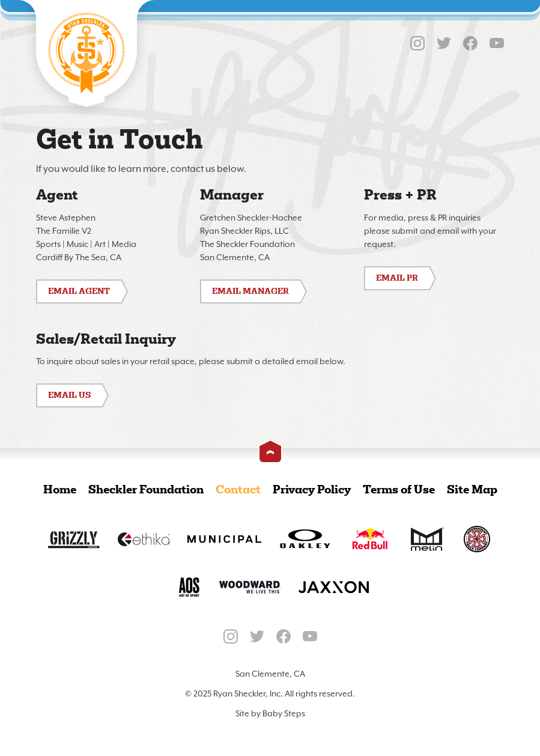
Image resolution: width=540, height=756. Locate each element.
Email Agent (79, 292)
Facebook (470, 43)
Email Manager (250, 292)
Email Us (69, 396)
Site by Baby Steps (270, 713)
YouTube (497, 43)
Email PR (397, 279)
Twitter (444, 43)
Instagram (417, 43)
